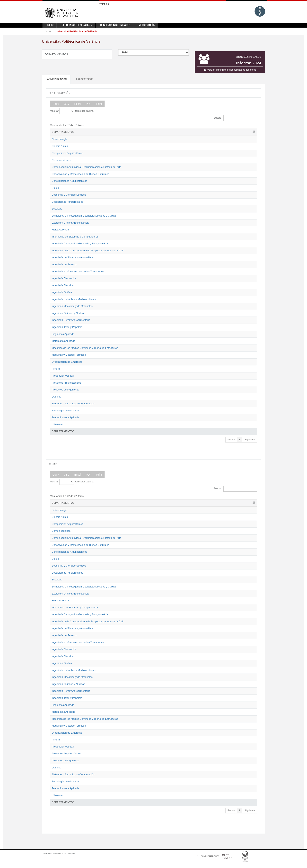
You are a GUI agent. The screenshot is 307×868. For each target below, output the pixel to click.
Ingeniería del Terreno (64, 264)
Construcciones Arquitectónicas (69, 181)
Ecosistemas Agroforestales (67, 202)
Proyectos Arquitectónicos (66, 383)
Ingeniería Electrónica (64, 278)
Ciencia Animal (60, 146)
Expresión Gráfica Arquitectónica (70, 223)
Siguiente (250, 439)
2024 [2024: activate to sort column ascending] (243, 132)
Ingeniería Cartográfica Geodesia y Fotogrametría (80, 243)
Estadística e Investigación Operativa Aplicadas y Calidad (84, 216)
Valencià (104, 4)
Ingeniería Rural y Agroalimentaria (71, 320)
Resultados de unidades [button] (115, 25)
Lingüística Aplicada (63, 334)
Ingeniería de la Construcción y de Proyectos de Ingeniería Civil (88, 251)
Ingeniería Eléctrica (63, 285)
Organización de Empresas (67, 362)
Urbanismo (58, 424)
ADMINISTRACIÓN (57, 79)
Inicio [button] (50, 25)
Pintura (56, 369)
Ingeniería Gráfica (62, 292)
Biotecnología (59, 139)
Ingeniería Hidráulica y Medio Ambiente (74, 299)
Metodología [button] (147, 25)
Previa (231, 439)
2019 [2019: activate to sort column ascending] (171, 132)
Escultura (57, 209)
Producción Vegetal (63, 376)
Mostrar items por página (72, 111)
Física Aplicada (60, 230)
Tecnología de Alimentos (65, 411)
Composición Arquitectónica (67, 153)
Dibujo (55, 188)
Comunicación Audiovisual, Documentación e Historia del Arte (87, 167)
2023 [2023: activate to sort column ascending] (225, 132)
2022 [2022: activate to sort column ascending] (207, 132)
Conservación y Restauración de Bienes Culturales (80, 174)
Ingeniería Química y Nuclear (68, 313)
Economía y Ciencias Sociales (69, 195)
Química (56, 397)
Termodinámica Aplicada (65, 417)
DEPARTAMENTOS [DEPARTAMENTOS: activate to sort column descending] (63, 132)
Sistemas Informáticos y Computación (73, 403)
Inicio (48, 31)
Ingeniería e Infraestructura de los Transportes (78, 271)
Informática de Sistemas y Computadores (75, 237)
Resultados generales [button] (77, 25)
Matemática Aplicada (63, 341)
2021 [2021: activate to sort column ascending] (189, 132)
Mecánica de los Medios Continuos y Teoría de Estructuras (85, 348)
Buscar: (235, 118)
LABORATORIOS (85, 79)
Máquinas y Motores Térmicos (69, 355)
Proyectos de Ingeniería (65, 390)
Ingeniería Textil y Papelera (67, 327)
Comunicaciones (61, 160)
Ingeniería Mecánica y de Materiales (72, 306)
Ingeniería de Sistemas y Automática (72, 257)
